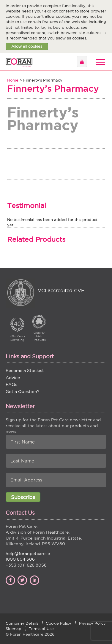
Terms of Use (41, 629)
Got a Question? (23, 392)
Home (13, 80)
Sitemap (14, 629)
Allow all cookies (27, 46)
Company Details (22, 623)
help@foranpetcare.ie (28, 554)
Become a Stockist (25, 371)
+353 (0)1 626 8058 (26, 565)
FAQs (11, 384)
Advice (13, 378)
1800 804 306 (20, 559)
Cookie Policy (59, 623)
